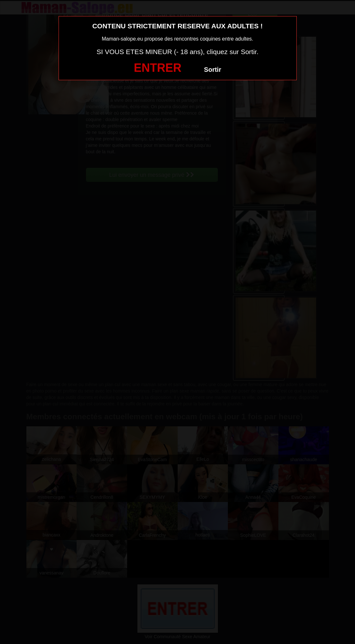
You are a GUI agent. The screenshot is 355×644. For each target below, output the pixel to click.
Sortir (213, 70)
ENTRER (158, 68)
